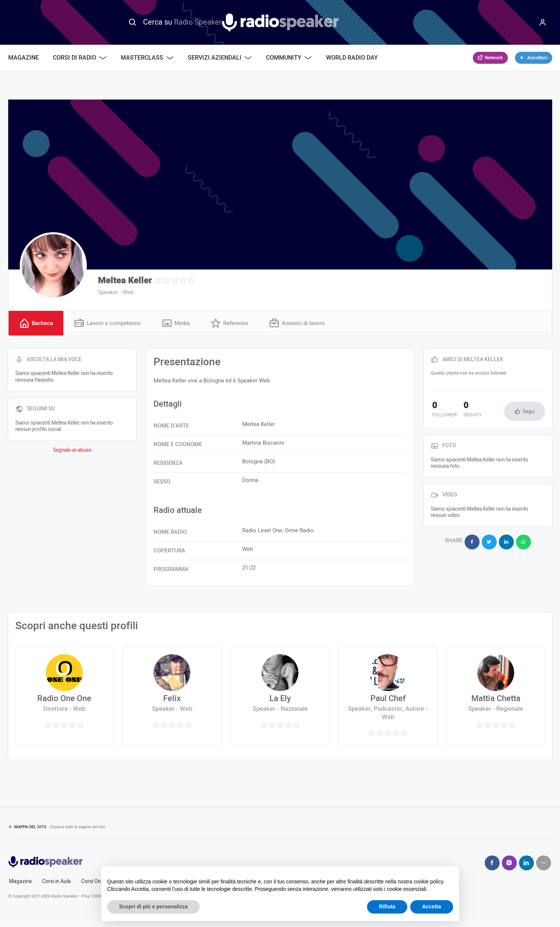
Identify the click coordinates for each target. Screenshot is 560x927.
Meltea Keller (125, 280)
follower (443, 410)
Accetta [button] (432, 906)
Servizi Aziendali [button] (220, 58)
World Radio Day (352, 58)
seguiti (468, 410)
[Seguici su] (544, 863)
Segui (529, 412)
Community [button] (289, 58)
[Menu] (543, 22)
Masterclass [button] (147, 58)
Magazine (23, 58)
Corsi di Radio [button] (80, 58)
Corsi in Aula (56, 882)
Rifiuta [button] (387, 906)
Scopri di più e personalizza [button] (154, 906)
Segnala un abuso (72, 451)
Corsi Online (95, 882)
